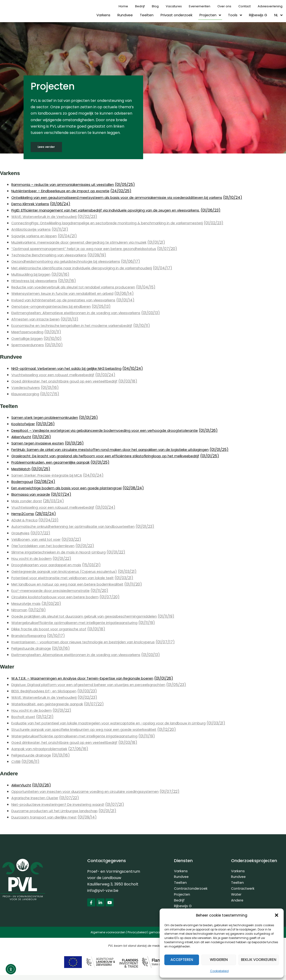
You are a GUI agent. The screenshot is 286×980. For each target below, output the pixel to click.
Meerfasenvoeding (29, 332)
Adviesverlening (270, 6)
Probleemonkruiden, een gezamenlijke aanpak (54, 463)
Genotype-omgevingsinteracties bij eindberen (54, 307)
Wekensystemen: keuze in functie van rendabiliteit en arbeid (67, 294)
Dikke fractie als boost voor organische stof (52, 629)
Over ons (224, 6)
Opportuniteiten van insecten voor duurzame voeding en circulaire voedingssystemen (91, 792)
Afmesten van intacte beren (38, 319)
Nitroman (20, 610)
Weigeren (219, 960)
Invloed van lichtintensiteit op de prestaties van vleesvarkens (68, 300)
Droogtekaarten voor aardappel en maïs (49, 565)
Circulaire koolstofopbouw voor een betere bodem (59, 597)
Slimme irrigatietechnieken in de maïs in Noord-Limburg (63, 552)
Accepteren (182, 960)
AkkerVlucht (23, 437)
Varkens (103, 15)
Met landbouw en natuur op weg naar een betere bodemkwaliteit (72, 584)
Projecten (210, 15)
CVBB (16, 762)
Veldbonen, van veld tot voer (38, 540)
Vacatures (174, 6)
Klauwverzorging (27, 394)
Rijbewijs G (258, 15)
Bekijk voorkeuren (259, 960)
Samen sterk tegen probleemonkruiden (48, 418)
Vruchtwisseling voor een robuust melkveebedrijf (57, 375)
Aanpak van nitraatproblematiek (42, 749)
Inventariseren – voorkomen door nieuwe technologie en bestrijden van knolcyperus (89, 642)
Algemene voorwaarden (108, 937)
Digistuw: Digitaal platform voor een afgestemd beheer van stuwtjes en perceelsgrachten (95, 685)
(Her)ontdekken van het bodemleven (46, 546)
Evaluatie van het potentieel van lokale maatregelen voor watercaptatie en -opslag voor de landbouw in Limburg (116, 723)
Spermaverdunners (29, 345)
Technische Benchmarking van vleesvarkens (53, 255)
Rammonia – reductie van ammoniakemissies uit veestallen (66, 185)
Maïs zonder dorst (28, 501)
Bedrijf (140, 6)
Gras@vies (21, 533)
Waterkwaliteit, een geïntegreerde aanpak (51, 704)
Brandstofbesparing (30, 636)
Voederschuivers (27, 388)
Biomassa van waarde (32, 495)
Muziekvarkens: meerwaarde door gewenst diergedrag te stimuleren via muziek (85, 243)
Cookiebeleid (219, 971)
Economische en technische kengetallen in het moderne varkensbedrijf (78, 326)
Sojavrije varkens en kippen (36, 236)
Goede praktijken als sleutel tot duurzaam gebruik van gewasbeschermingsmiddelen (90, 617)
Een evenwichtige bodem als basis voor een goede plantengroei (71, 488)
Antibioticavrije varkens (33, 230)
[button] (277, 915)
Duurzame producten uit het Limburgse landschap (58, 811)
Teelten (147, 15)
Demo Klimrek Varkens (33, 204)
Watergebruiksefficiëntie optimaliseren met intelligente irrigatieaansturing (80, 623)
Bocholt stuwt (24, 717)
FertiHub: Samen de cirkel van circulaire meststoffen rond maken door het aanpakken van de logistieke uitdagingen (118, 450)
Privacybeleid (137, 937)
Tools (235, 15)
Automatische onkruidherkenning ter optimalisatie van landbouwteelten (78, 527)
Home (123, 6)
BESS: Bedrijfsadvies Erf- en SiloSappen (47, 691)
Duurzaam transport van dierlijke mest (47, 817)
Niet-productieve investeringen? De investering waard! (62, 805)
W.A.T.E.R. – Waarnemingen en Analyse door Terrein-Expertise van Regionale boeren (89, 679)
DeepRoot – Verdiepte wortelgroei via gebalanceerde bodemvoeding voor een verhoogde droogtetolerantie (112, 431)
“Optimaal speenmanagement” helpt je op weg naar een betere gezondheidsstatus (89, 249)
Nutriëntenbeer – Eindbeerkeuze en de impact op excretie (65, 191)
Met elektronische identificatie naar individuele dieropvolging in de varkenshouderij (87, 268)
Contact (245, 6)
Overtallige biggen (28, 339)
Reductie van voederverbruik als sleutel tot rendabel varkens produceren (79, 287)
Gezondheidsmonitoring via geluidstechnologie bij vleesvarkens (70, 262)
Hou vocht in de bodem (33, 559)
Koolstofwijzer (24, 424)
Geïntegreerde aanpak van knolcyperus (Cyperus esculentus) (69, 572)
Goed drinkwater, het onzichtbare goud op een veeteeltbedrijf (69, 381)
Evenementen (200, 6)
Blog (155, 6)
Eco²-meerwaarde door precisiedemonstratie (54, 591)
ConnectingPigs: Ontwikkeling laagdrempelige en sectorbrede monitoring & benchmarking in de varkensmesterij (116, 223)
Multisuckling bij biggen (32, 275)
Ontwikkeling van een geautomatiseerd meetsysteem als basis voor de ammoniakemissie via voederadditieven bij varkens (124, 198)
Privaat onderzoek (176, 15)
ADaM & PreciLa (26, 520)
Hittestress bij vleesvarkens (37, 281)
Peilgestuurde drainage (33, 649)
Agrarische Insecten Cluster (37, 798)
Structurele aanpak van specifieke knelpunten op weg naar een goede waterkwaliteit (91, 730)
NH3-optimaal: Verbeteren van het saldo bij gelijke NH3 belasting (71, 369)
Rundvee (125, 15)
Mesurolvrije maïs (27, 604)
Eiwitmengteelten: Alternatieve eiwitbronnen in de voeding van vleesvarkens (82, 313)
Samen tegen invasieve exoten (40, 443)
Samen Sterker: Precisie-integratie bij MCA (51, 475)
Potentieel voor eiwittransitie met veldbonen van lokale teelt (68, 578)
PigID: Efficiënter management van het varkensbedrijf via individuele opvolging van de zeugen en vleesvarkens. (113, 210)
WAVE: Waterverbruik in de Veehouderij (48, 217)
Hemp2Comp (24, 514)
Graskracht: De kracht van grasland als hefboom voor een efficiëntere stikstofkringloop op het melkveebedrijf (114, 456)
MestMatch (22, 469)
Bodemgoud (23, 482)
